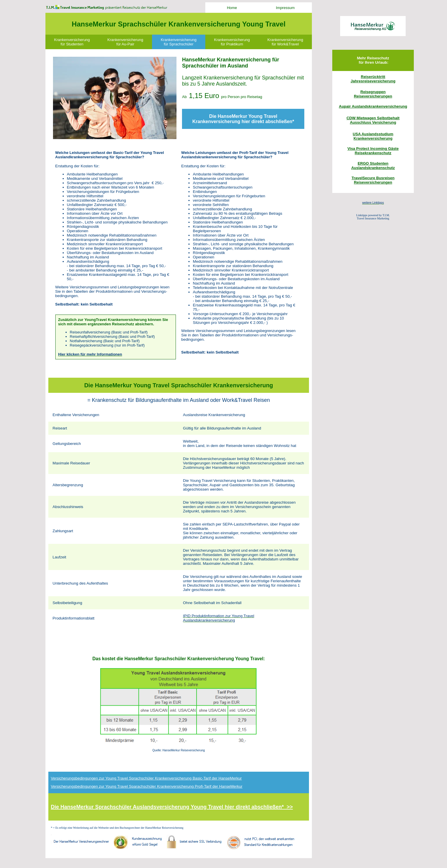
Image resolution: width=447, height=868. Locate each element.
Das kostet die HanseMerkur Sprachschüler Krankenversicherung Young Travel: (179, 659)
